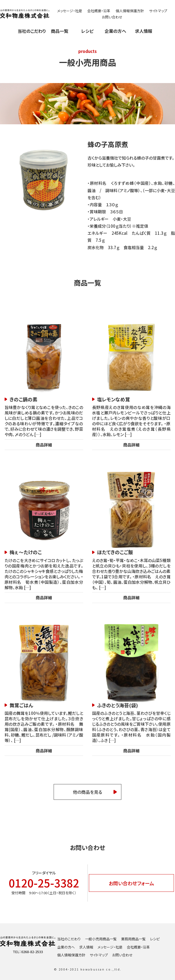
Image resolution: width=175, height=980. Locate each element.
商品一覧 (60, 31)
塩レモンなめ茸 (114, 399)
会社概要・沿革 (99, 11)
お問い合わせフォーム (131, 883)
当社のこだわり (32, 31)
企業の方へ (115, 31)
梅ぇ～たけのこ (26, 552)
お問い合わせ (112, 17)
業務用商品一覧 (133, 939)
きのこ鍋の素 (23, 399)
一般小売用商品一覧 (101, 939)
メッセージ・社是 (70, 11)
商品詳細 (44, 445)
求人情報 (144, 31)
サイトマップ (158, 11)
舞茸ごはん (21, 705)
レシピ (87, 31)
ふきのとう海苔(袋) (117, 705)
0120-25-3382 (44, 883)
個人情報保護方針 (130, 11)
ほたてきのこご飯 (115, 552)
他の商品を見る (87, 792)
